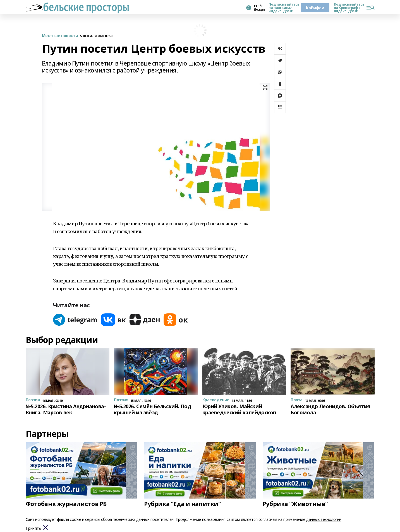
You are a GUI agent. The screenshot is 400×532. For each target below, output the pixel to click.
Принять (33, 529)
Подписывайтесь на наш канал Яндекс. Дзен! (282, 8)
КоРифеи (315, 8)
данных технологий (324, 519)
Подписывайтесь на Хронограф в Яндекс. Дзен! (348, 8)
